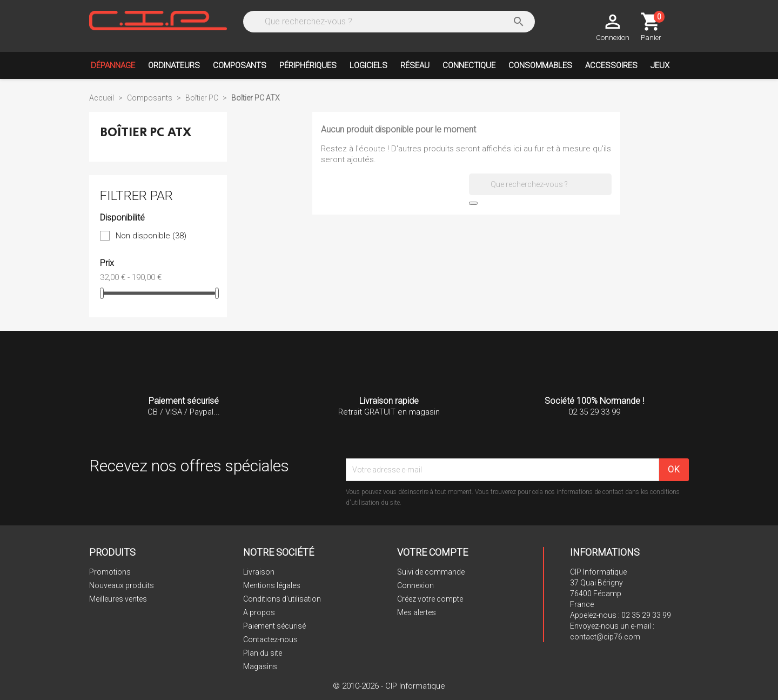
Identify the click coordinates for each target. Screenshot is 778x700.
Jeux (660, 65)
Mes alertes (417, 612)
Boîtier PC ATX (146, 132)
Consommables (540, 65)
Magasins (260, 666)
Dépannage (113, 65)
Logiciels (368, 65)
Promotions (110, 572)
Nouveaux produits (122, 585)
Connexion (415, 585)
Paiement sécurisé (274, 626)
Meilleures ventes (118, 599)
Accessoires (611, 65)
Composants (240, 65)
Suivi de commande (431, 572)
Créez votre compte (430, 599)
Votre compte (432, 552)
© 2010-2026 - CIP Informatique (389, 686)
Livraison (259, 572)
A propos (259, 612)
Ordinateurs (174, 65)
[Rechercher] (388, 22)
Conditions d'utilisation (282, 599)
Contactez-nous (270, 639)
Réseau (415, 65)
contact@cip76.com (605, 637)
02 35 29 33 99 (646, 615)
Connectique (469, 65)
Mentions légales (272, 585)
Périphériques (308, 65)
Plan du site (263, 653)
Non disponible (151, 236)
